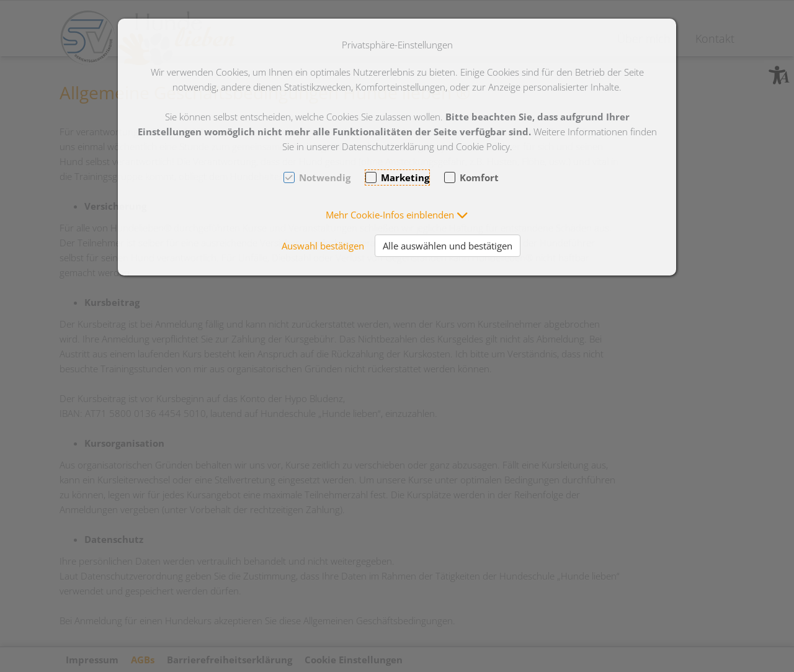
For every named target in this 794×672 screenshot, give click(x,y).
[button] (397, 215)
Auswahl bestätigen (323, 246)
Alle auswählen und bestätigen (448, 246)
